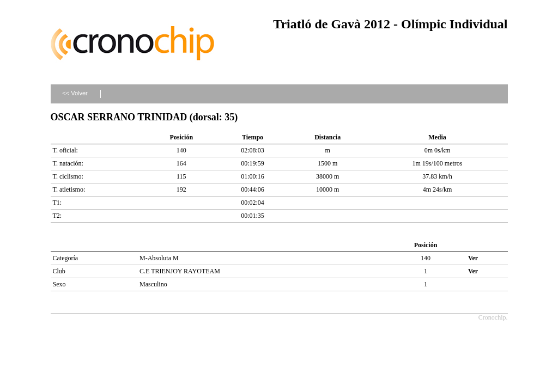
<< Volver (75, 93)
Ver (473, 258)
